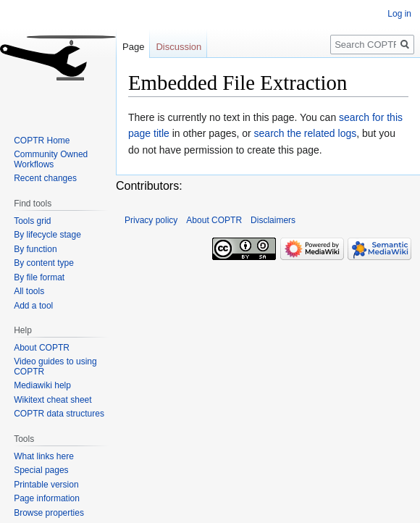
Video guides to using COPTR (55, 367)
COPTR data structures (59, 414)
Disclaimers (273, 220)
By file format (39, 277)
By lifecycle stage (47, 235)
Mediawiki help (42, 385)
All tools (29, 291)
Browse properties (49, 513)
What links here (44, 456)
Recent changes (45, 178)
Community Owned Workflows (51, 159)
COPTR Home (42, 141)
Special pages (41, 470)
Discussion (178, 47)
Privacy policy (151, 220)
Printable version (46, 485)
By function (35, 249)
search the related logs (306, 133)
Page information (47, 498)
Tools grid (32, 221)
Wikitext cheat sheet (52, 400)
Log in (399, 14)
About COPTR (42, 348)
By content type (44, 263)
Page (133, 47)
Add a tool (33, 306)
